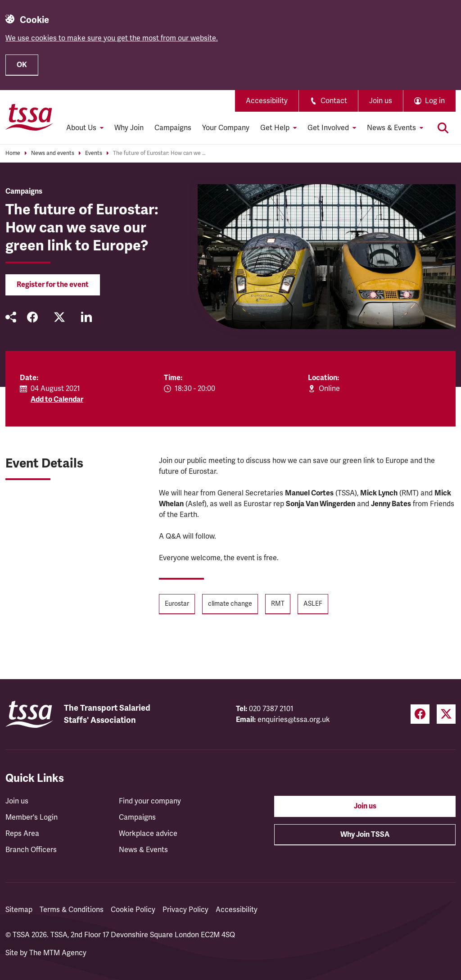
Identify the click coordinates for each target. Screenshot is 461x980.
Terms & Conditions (72, 910)
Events (94, 153)
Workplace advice (148, 834)
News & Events (143, 850)
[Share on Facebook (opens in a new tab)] (32, 317)
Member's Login (32, 817)
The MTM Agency (58, 953)
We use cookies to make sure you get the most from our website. (112, 38)
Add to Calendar (57, 399)
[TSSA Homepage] (29, 117)
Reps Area (22, 834)
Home (13, 153)
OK (22, 65)
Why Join (129, 128)
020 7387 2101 (271, 709)
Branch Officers (31, 850)
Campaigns (173, 128)
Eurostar (177, 604)
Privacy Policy (185, 910)
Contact (328, 101)
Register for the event (53, 285)
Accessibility (267, 101)
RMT (278, 604)
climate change (230, 604)
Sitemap (19, 910)
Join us (381, 101)
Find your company (150, 801)
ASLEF (313, 604)
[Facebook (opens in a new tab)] (420, 714)
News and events (53, 153)
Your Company (226, 128)
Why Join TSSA (365, 835)
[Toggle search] (443, 128)
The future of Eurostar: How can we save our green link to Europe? (160, 153)
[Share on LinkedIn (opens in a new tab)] (86, 317)
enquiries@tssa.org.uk (294, 720)
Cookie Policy (133, 910)
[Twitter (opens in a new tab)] (446, 714)
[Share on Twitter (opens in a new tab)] (59, 317)
